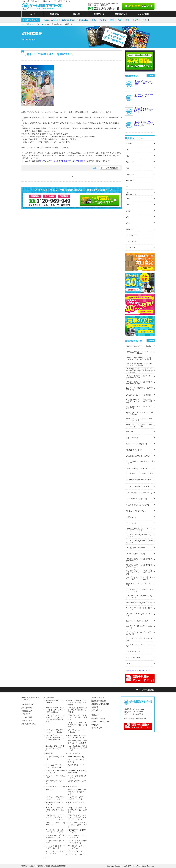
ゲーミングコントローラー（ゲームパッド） (139, 633)
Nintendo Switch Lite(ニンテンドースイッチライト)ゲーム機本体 (139, 358)
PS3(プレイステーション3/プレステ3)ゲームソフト (139, 560)
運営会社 (95, 715)
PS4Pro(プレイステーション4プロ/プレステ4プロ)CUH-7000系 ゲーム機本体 (139, 371)
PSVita (129, 205)
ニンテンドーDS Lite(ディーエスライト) (139, 627)
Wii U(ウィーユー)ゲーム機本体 (138, 395)
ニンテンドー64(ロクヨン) (136, 444)
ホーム (33, 14)
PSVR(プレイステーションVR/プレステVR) (139, 407)
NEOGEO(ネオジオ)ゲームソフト (139, 603)
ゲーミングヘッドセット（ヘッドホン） (139, 639)
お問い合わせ (97, 710)
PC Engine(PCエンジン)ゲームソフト (139, 615)
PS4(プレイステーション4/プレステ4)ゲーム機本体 (139, 377)
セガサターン (131, 517)
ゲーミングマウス (133, 651)
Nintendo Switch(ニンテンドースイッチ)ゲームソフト (139, 529)
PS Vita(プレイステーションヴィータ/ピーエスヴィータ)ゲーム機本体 (139, 401)
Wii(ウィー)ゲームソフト (136, 554)
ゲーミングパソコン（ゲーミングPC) (139, 645)
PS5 (94, 20)
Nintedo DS (131, 174)
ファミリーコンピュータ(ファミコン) (140, 474)
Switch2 (129, 144)
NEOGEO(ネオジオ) (134, 450)
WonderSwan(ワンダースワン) (138, 456)
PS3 (119, 20)
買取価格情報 (27, 708)
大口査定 (95, 707)
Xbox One (130, 229)
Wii (127, 217)
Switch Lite (84, 20)
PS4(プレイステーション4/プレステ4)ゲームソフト (139, 566)
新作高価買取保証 (29, 724)
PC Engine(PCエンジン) (136, 511)
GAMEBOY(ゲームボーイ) (136, 499)
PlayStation (131, 180)
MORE (151, 76)
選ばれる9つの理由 (99, 701)
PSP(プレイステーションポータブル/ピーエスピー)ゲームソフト (140, 578)
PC (127, 150)
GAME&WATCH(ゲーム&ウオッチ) (139, 480)
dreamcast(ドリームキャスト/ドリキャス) (140, 462)
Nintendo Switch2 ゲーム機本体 (138, 346)
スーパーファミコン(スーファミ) (139, 493)
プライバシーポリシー (100, 722)
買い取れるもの (98, 698)
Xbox (128, 156)
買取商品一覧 (99, 14)
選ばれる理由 (55, 14)
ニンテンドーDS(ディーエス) (138, 621)
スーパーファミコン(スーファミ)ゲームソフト (139, 596)
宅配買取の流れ (28, 704)
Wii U (128, 223)
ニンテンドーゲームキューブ (137, 487)
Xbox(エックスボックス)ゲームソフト (139, 584)
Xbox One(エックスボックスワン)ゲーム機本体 (139, 413)
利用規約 (95, 725)
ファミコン (130, 248)
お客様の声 (26, 714)
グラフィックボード (141, 20)
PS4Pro (103, 20)
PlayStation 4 (131, 194)
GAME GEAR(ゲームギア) (136, 468)
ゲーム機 (130, 432)
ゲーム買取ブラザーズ (30, 24)
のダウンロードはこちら (137, 725)
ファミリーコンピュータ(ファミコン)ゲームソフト (140, 590)
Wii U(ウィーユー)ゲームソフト (138, 548)
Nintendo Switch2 (50, 20)
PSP (128, 199)
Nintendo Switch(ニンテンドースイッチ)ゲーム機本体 (139, 352)
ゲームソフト (131, 241)
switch (128, 211)
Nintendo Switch (68, 20)
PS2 (127, 20)
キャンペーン (27, 720)
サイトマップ (97, 728)
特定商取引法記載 (98, 718)
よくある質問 (143, 14)
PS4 (112, 20)
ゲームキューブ (132, 235)
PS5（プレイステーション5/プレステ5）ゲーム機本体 (139, 364)
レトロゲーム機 (132, 438)
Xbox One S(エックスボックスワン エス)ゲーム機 (139, 419)
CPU (128, 664)
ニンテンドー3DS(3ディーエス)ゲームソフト (139, 535)
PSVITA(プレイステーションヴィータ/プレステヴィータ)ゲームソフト (139, 572)
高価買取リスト (121, 14)
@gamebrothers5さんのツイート (138, 670)
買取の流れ (77, 14)
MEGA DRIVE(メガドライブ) (137, 505)
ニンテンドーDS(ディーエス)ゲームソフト (139, 541)
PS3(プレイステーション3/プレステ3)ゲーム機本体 (139, 383)
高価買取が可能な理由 (100, 704)
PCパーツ (130, 162)
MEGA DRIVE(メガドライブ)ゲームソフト (139, 609)
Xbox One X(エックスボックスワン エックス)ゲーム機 (139, 425)
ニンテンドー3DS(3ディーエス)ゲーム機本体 (139, 389)
